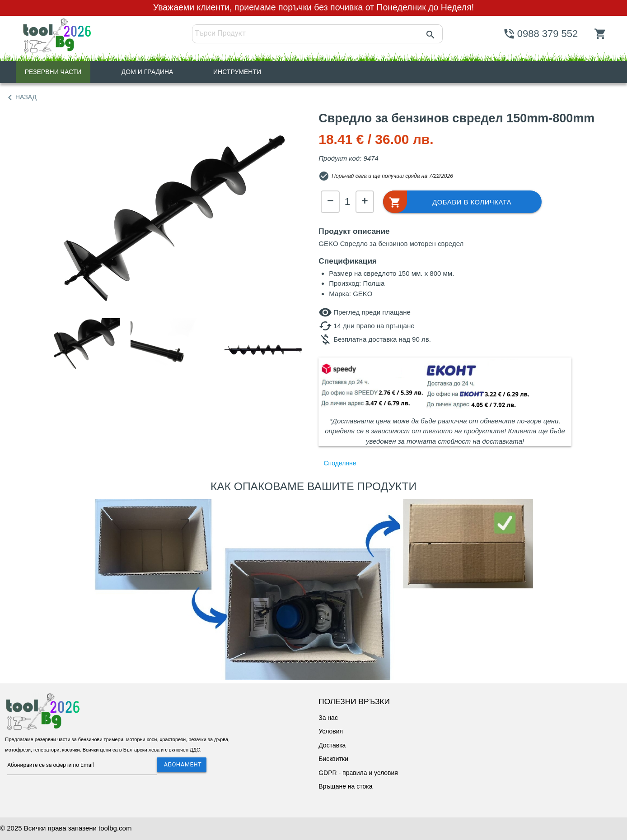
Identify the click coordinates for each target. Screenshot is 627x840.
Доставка (332, 745)
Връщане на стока (345, 786)
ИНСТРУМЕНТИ (237, 72)
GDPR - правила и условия (358, 773)
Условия (331, 731)
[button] (460, 202)
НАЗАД (21, 97)
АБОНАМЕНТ (183, 764)
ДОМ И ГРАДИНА (147, 72)
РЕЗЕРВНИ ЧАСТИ (53, 72)
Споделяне (340, 463)
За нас (328, 718)
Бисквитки (333, 759)
